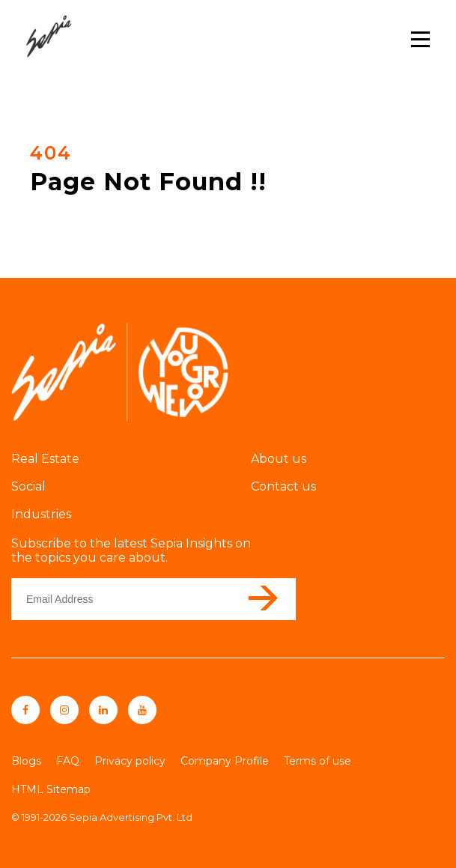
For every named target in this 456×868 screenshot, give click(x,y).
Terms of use (317, 761)
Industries (41, 514)
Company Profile (225, 761)
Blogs (26, 761)
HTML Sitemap (51, 789)
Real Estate (45, 459)
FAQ (68, 761)
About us (279, 459)
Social (28, 486)
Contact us (283, 486)
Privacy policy (130, 761)
